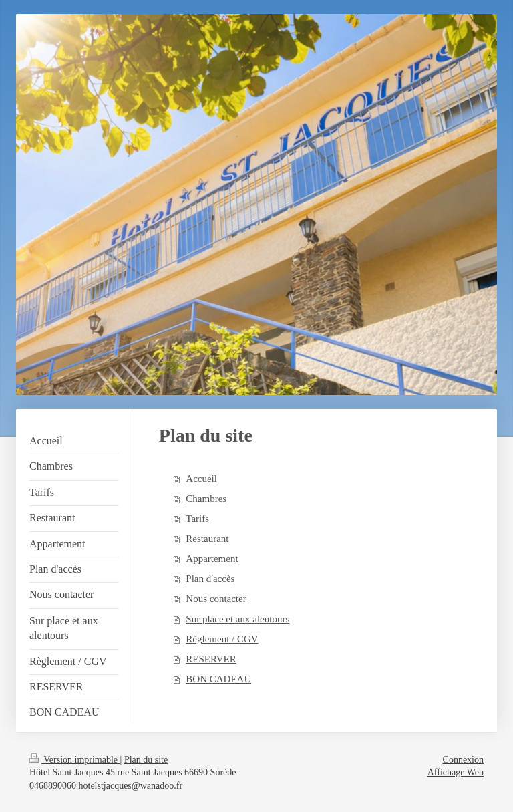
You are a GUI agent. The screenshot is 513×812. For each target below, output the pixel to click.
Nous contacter (216, 599)
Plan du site (146, 760)
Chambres (206, 499)
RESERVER (211, 659)
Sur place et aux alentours (237, 619)
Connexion (463, 760)
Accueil (201, 479)
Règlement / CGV (222, 639)
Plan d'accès (210, 579)
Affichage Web (456, 772)
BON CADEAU (218, 679)
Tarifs (197, 519)
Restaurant (207, 539)
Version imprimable (75, 760)
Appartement (212, 559)
